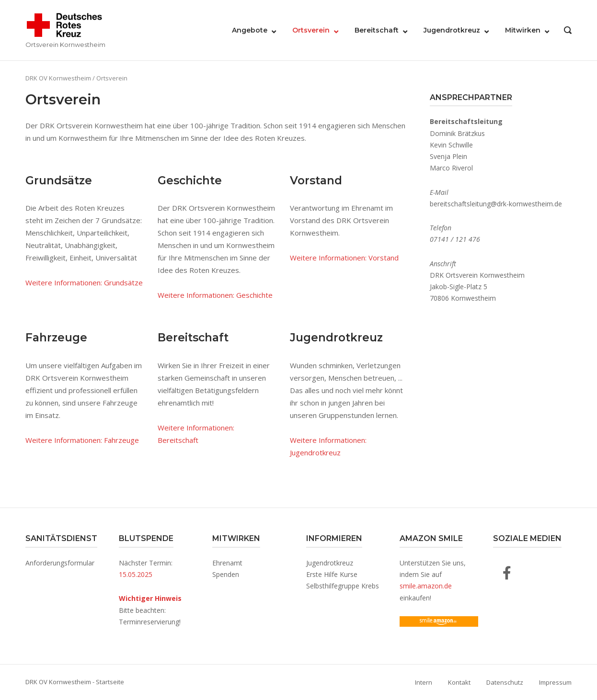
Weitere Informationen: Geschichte (215, 295)
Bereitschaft (377, 30)
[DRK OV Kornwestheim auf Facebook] (507, 573)
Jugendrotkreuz (452, 30)
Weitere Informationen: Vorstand (344, 258)
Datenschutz (505, 682)
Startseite (110, 682)
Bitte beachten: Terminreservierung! (150, 610)
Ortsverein (311, 30)
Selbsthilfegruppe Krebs (343, 586)
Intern (424, 682)
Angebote (250, 30)
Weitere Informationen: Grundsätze (84, 282)
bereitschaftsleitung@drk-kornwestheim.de (496, 204)
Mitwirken (523, 30)
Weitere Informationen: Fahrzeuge (82, 440)
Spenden (226, 574)
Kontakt (459, 682)
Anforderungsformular (60, 563)
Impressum (555, 682)
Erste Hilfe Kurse (332, 574)
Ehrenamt (227, 563)
